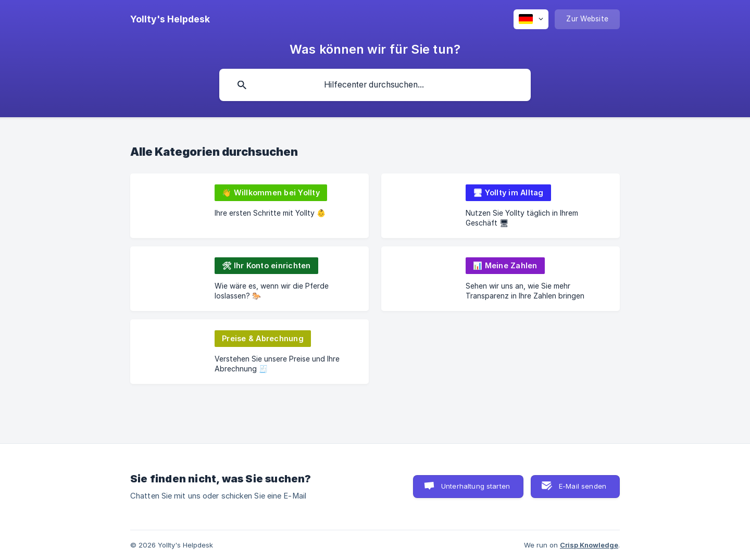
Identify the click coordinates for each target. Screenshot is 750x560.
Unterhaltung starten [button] (476, 486)
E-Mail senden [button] (583, 486)
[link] (249, 206)
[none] (170, 19)
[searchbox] (375, 85)
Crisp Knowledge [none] (589, 545)
